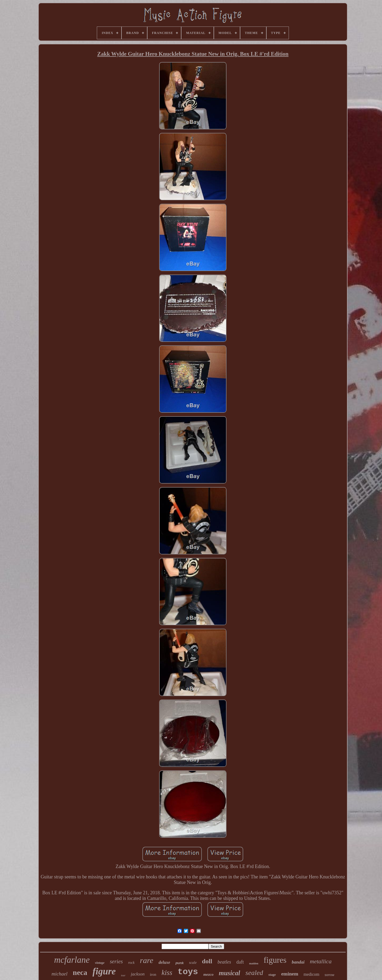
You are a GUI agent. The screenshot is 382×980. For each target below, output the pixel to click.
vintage (100, 963)
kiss (167, 973)
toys (188, 972)
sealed (254, 973)
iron (153, 974)
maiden (254, 963)
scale (193, 963)
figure (104, 971)
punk (179, 963)
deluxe (164, 962)
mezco (208, 974)
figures (275, 960)
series (116, 961)
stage (272, 975)
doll (207, 961)
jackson (138, 974)
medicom (311, 974)
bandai (298, 962)
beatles (224, 962)
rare (147, 960)
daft (240, 962)
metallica (321, 961)
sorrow (329, 975)
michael (59, 974)
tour (123, 975)
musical (230, 973)
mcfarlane (72, 960)
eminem (290, 974)
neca (80, 972)
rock (131, 963)
